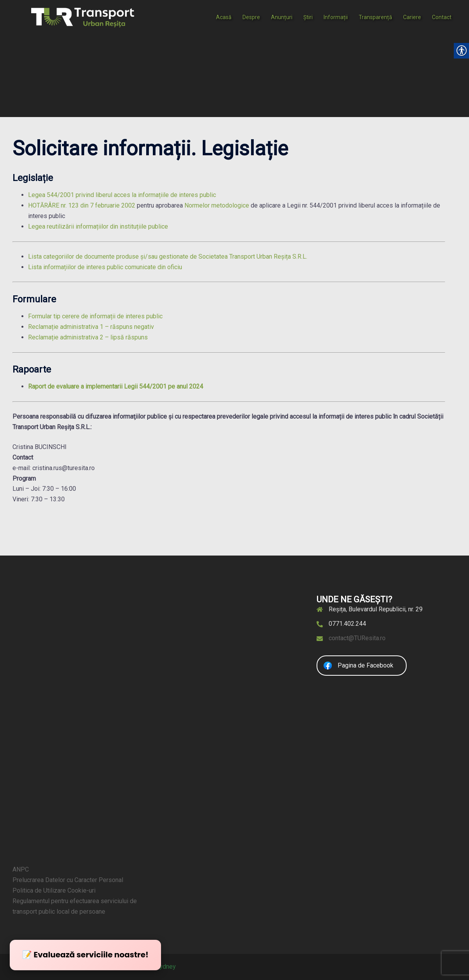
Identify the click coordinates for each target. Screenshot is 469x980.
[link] (83, 17)
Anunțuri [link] (282, 17)
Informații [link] (336, 17)
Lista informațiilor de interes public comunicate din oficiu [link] (105, 267)
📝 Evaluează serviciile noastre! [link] (85, 955)
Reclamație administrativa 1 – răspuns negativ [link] (91, 327)
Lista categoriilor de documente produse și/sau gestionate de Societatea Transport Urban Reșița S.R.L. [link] (168, 257)
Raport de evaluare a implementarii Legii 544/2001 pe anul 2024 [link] (116, 386)
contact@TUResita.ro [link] (357, 638)
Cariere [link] (412, 17)
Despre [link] (251, 17)
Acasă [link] (224, 17)
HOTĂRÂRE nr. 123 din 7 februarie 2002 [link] (82, 205)
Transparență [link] (375, 17)
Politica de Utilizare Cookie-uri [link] (54, 890)
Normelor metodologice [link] (217, 205)
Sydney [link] (166, 967)
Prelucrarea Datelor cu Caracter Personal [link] (68, 880)
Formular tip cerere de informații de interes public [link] (95, 316)
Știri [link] (308, 17)
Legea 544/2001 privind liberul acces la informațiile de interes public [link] (122, 195)
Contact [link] (442, 17)
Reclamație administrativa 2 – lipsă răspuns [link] (88, 337)
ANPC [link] (21, 869)
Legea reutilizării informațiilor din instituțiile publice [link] (98, 226)
